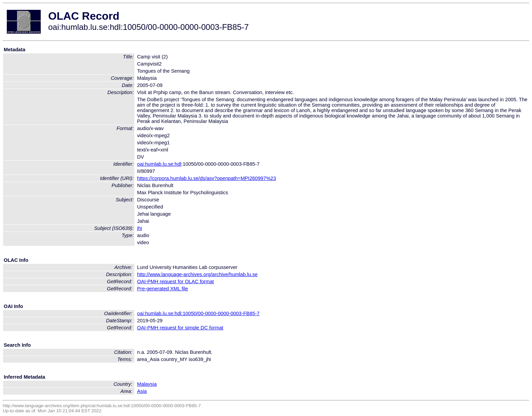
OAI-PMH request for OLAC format (175, 282)
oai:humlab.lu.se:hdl (159, 164)
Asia (142, 391)
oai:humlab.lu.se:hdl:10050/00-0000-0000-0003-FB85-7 (198, 313)
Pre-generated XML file (163, 289)
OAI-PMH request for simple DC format (180, 328)
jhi (140, 228)
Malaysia (147, 384)
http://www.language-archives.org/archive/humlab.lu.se (197, 274)
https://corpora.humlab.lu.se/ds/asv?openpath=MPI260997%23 (206, 178)
